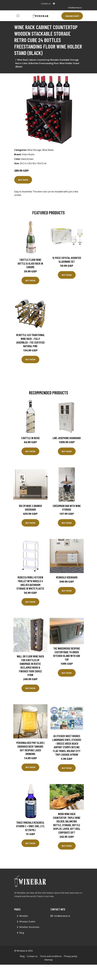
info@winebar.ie (75, 8)
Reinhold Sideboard (67, 577)
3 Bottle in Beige (30, 438)
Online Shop (72, 16)
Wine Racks (48, 150)
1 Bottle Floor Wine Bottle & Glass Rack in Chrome (30, 263)
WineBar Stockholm (29, 927)
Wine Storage (34, 150)
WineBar (24, 916)
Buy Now (23, 180)
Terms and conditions (51, 956)
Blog (22, 933)
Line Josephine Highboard (67, 438)
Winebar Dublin (27, 922)
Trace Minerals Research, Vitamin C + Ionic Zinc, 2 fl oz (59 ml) (30, 826)
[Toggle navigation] (18, 16)
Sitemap (48, 960)
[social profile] (54, 4)
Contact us (32, 956)
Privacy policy (70, 956)
